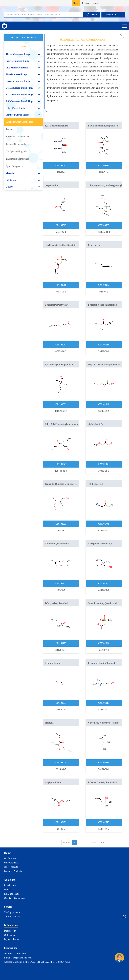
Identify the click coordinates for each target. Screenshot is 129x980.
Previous (67, 842)
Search (92, 14)
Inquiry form (10, 931)
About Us (9, 880)
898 (94, 842)
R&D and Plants (12, 894)
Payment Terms (11, 939)
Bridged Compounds (16, 144)
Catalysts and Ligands (16, 151)
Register (85, 3)
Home (76, 3)
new (23, 46)
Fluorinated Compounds (17, 159)
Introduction (10, 885)
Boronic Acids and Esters (18, 137)
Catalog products (12, 912)
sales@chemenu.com (22, 958)
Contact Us (10, 948)
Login (95, 3)
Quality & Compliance (15, 898)
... (88, 842)
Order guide (10, 935)
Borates (10, 129)
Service (8, 890)
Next (103, 842)
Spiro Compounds (15, 166)
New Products (11, 867)
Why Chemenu (11, 863)
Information (11, 925)
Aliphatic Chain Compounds (19, 122)
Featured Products (13, 871)
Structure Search (113, 15)
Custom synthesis (12, 917)
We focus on (10, 858)
